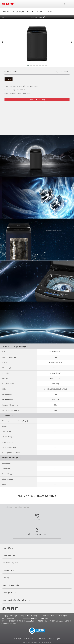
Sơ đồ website (9, 555)
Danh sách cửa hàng (12, 585)
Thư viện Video (9, 593)
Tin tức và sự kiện (10, 563)
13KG (9, 79)
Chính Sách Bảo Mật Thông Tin (16, 600)
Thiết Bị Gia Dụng (18, 12)
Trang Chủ (5, 12)
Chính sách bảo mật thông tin (48, 639)
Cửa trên (39, 12)
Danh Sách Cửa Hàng (37, 100)
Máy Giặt (30, 12)
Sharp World (8, 548)
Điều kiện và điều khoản (23, 639)
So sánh (65, 72)
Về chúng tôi (8, 570)
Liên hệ (6, 578)
